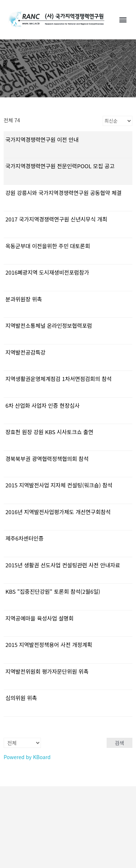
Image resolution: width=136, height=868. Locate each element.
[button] (123, 19)
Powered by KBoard (27, 757)
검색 (120, 743)
